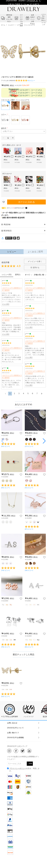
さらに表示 (6, 304)
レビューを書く (35, 261)
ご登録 (30, 763)
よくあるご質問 (35, 252)
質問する (35, 268)
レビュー (12, 252)
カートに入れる (26, 202)
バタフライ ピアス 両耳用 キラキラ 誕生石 (12, 289)
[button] (23, 131)
